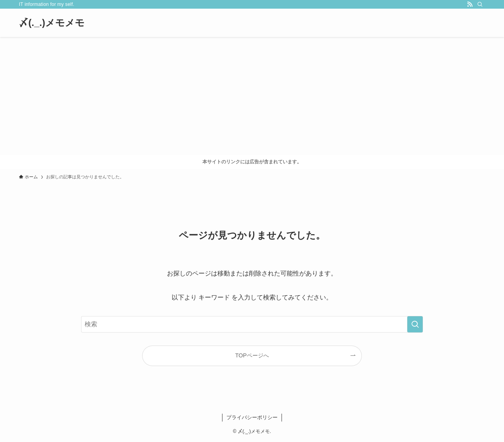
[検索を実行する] (415, 324)
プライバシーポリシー (252, 417)
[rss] (470, 4)
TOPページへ (252, 355)
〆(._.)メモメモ (52, 23)
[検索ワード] (252, 324)
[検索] (480, 4)
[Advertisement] (252, 96)
